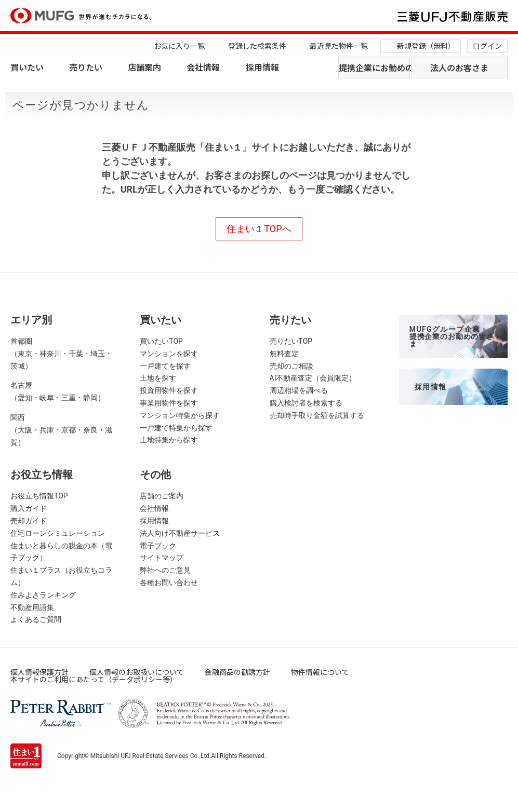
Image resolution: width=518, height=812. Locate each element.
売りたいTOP (291, 341)
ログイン (487, 46)
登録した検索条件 (257, 46)
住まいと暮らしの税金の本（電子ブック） (61, 552)
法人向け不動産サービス (180, 533)
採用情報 (262, 67)
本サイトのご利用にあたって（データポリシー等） (94, 679)
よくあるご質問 (36, 619)
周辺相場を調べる (299, 390)
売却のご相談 (291, 366)
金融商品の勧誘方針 (237, 672)
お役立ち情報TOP (39, 496)
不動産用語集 (32, 607)
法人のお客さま (459, 67)
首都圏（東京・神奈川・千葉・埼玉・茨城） (61, 354)
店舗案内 (144, 67)
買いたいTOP (161, 341)
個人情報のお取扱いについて (137, 672)
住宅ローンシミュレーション (58, 533)
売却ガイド (29, 521)
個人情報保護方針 (39, 672)
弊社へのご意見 (165, 570)
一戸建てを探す (165, 366)
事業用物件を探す (169, 403)
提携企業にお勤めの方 (374, 67)
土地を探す (158, 378)
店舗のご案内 (162, 496)
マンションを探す (169, 354)
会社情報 (203, 67)
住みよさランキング (43, 595)
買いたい (27, 67)
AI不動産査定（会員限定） (313, 378)
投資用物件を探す (169, 390)
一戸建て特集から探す (176, 428)
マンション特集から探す (180, 415)
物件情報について (320, 672)
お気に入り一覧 (179, 46)
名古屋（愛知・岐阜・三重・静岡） (58, 391)
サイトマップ (162, 558)
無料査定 (284, 354)
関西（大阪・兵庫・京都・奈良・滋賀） (61, 430)
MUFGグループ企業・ (452, 336)
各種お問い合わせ (169, 583)
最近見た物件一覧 (339, 46)
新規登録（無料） (426, 46)
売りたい (86, 67)
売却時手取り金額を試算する (317, 415)
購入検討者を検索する (306, 403)
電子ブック (158, 546)
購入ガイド (29, 508)
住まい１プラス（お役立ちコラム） (61, 576)
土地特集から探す (169, 440)
